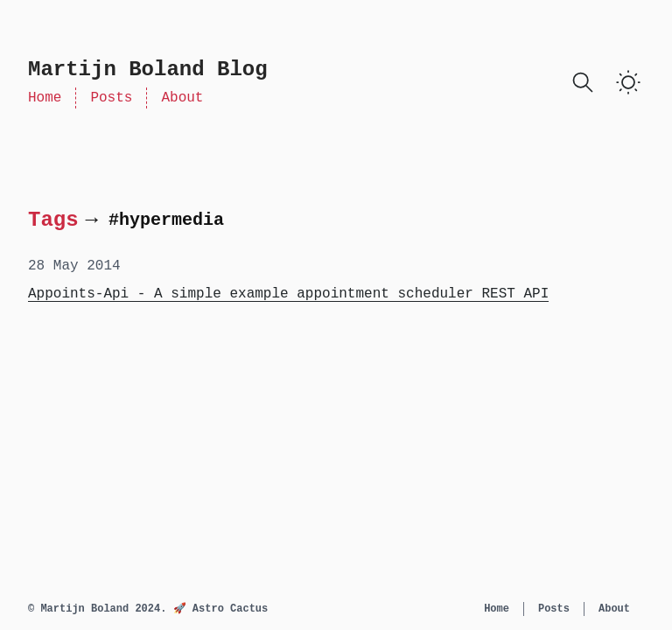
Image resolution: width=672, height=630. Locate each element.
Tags (53, 220)
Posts (111, 98)
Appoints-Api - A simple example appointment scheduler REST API (288, 294)
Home (45, 98)
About (182, 98)
